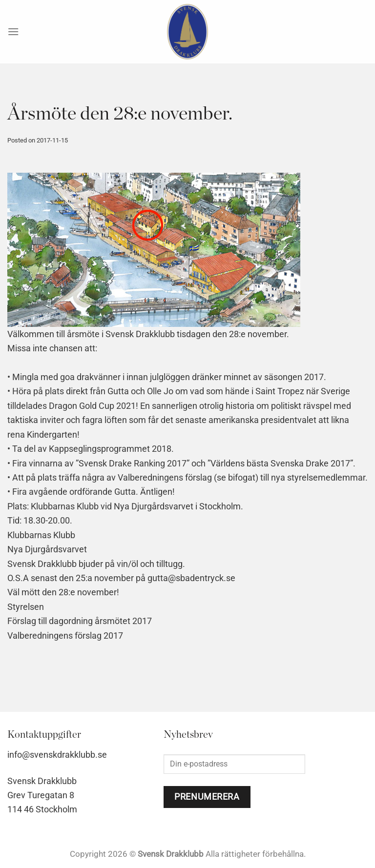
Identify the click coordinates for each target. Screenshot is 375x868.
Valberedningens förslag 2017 (65, 636)
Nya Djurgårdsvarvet (47, 549)
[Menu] (13, 31)
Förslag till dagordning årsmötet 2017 (80, 621)
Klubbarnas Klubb (41, 535)
